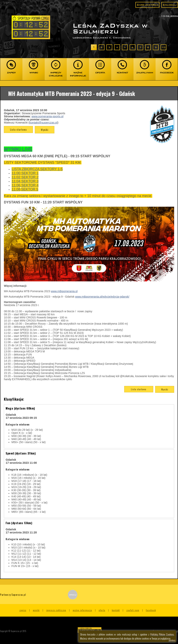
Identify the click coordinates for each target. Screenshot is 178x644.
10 (163, 47)
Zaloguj (170, 5)
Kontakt (116, 610)
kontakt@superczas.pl (43, 123)
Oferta (102, 610)
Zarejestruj (147, 5)
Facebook (151, 610)
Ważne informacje (82, 610)
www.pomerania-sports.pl (47, 116)
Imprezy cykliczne (56, 610)
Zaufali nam (133, 610)
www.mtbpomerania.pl (64, 291)
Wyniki (45, 130)
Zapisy (23, 610)
